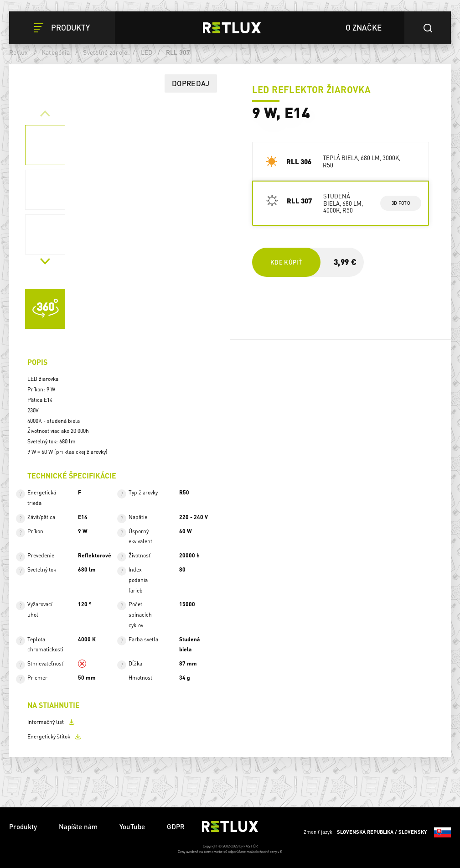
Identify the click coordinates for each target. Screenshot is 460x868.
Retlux (19, 52)
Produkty (23, 826)
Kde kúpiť (286, 262)
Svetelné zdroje (105, 52)
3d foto (401, 203)
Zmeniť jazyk (377, 832)
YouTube (132, 826)
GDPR (176, 826)
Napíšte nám (78, 826)
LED (147, 52)
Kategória (56, 52)
